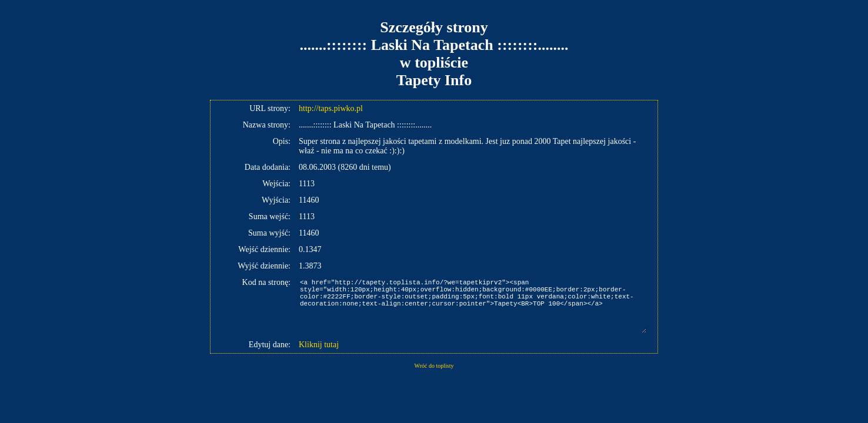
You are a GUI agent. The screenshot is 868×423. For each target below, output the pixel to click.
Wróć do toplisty (434, 366)
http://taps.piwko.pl (331, 108)
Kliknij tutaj (319, 345)
